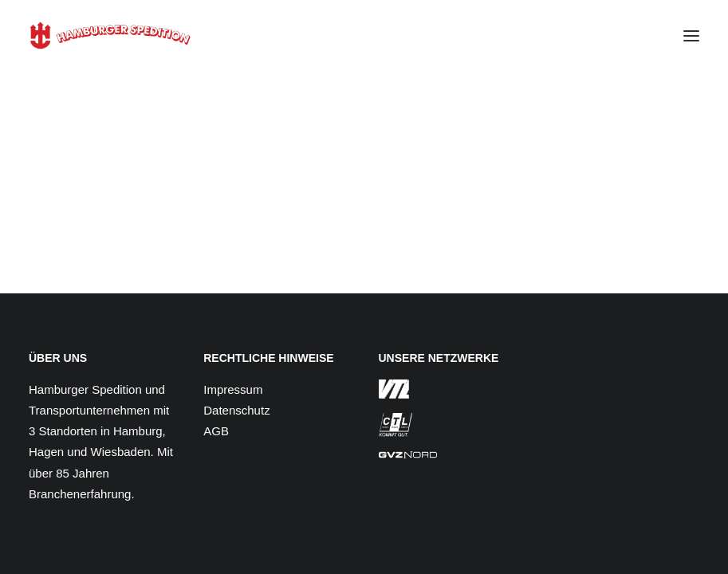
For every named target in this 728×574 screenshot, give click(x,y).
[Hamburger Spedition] (110, 35)
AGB (216, 431)
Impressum (233, 389)
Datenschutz (236, 410)
